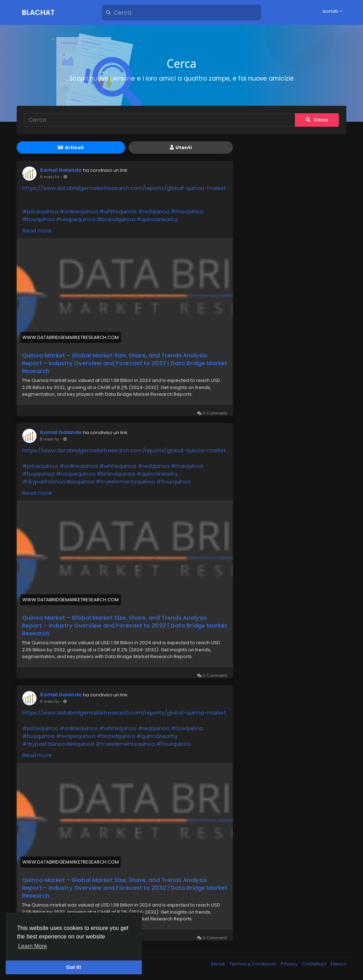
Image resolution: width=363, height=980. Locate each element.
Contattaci (315, 964)
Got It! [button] (74, 967)
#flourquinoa (174, 481)
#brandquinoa (116, 219)
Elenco (339, 964)
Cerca (317, 120)
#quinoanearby (157, 219)
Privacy (290, 964)
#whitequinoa (118, 211)
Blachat (38, 12)
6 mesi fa (50, 177)
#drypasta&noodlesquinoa (58, 481)
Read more (37, 231)
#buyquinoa (38, 219)
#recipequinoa (76, 219)
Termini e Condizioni (253, 964)
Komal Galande (61, 170)
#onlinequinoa (79, 211)
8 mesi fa (49, 439)
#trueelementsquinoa (125, 481)
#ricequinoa (187, 211)
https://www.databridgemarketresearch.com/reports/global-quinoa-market (124, 188)
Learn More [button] (33, 946)
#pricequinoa (40, 211)
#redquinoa (154, 211)
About (218, 964)
